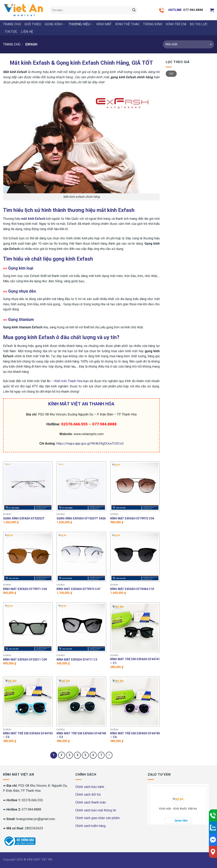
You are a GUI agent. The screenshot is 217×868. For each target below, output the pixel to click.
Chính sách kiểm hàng (90, 826)
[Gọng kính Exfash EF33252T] (28, 486)
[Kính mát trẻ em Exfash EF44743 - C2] (28, 701)
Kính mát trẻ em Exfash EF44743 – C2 (28, 735)
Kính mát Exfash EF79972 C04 (132, 519)
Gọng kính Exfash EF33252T (24, 519)
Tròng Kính (153, 24)
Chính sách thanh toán (91, 802)
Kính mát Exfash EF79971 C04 (25, 589)
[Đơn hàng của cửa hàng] (188, 44)
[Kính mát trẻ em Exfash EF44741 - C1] (135, 627)
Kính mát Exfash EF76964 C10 (132, 589)
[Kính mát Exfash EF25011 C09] (28, 627)
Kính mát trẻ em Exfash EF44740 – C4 (135, 735)
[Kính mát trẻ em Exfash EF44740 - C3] (81, 701)
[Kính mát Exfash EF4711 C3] (81, 627)
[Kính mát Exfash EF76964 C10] (135, 557)
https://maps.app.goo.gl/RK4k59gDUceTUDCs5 (90, 444)
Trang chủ (12, 24)
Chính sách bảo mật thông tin (96, 810)
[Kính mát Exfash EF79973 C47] (81, 557)
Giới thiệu (33, 24)
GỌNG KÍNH (55, 24)
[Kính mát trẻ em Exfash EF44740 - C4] (135, 701)
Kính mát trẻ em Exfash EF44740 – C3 (81, 735)
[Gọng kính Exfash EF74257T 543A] (81, 486)
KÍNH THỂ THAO (127, 24)
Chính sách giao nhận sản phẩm (98, 818)
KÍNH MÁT (104, 24)
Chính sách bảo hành (90, 787)
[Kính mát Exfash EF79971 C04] (28, 557)
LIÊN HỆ (27, 32)
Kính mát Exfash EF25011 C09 (25, 660)
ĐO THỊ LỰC (199, 24)
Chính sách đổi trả (88, 795)
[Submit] (134, 10)
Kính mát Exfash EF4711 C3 (77, 660)
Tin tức (11, 32)
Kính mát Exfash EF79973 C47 (78, 589)
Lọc (171, 74)
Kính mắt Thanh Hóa (68, 381)
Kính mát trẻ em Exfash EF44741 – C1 (135, 661)
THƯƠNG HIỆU (81, 24)
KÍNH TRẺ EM (176, 24)
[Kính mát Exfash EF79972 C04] (135, 486)
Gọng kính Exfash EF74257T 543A (81, 519)
